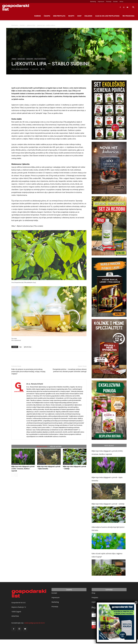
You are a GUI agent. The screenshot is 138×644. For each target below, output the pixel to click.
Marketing (93, 1)
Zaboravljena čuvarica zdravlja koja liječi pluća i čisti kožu (108, 529)
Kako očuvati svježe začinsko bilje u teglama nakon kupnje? (107, 555)
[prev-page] (13, 475)
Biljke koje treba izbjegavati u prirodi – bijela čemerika (107, 479)
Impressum (101, 1)
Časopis (47, 16)
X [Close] (136, 602)
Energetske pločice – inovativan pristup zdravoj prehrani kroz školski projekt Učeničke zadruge (70, 370)
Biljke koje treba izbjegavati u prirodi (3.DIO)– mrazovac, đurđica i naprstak (23, 469)
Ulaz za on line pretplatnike (107, 16)
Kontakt (115, 1)
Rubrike (38, 16)
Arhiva (121, 1)
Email (94, 620)
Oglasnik (88, 16)
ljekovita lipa (28, 347)
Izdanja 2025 (30, 59)
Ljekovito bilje (31, 25)
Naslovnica (15, 25)
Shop (79, 16)
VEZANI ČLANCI (42, 447)
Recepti (71, 16)
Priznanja (109, 1)
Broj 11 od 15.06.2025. (40, 59)
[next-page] (16, 475)
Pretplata (95, 597)
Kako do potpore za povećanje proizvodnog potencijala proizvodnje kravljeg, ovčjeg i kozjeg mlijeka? (28, 372)
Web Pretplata (59, 16)
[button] (133, 7)
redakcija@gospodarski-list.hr (34, 623)
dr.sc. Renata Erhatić (22, 69)
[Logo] (16, 7)
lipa (21, 347)
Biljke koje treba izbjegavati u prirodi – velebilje (108, 504)
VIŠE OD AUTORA (56, 447)
